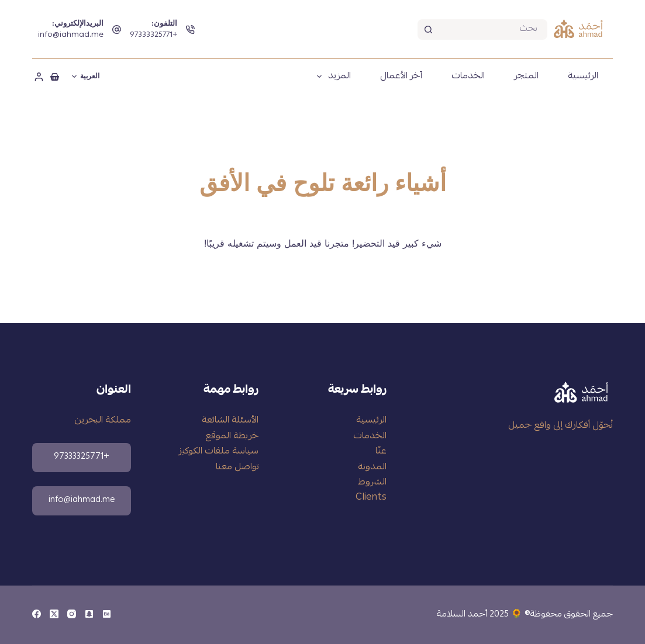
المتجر (526, 77)
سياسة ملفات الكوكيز (218, 452)
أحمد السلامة (462, 615)
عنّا (381, 452)
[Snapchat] (89, 614)
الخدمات (468, 77)
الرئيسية (583, 77)
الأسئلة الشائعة (230, 421)
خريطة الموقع (232, 437)
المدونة (372, 468)
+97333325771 (154, 35)
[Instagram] (72, 614)
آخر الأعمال (401, 77)
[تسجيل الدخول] (39, 77)
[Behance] (107, 614)
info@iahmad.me (71, 35)
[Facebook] (37, 614)
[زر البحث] (428, 30)
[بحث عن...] (493, 30)
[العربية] (86, 77)
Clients (371, 498)
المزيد (332, 77)
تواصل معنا (237, 468)
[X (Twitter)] (54, 614)
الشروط (372, 483)
